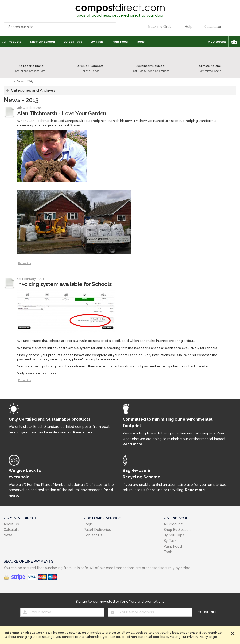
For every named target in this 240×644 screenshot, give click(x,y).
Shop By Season (42, 42)
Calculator (213, 27)
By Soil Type (73, 42)
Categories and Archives (33, 90)
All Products (12, 42)
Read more (83, 432)
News (8, 535)
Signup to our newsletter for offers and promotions (120, 601)
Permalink (25, 263)
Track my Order (160, 27)
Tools (140, 42)
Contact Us (93, 535)
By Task (97, 42)
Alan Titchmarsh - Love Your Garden (62, 113)
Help (189, 27)
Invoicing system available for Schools (64, 284)
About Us (11, 524)
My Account (217, 42)
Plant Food (120, 42)
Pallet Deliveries (97, 530)
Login (88, 524)
